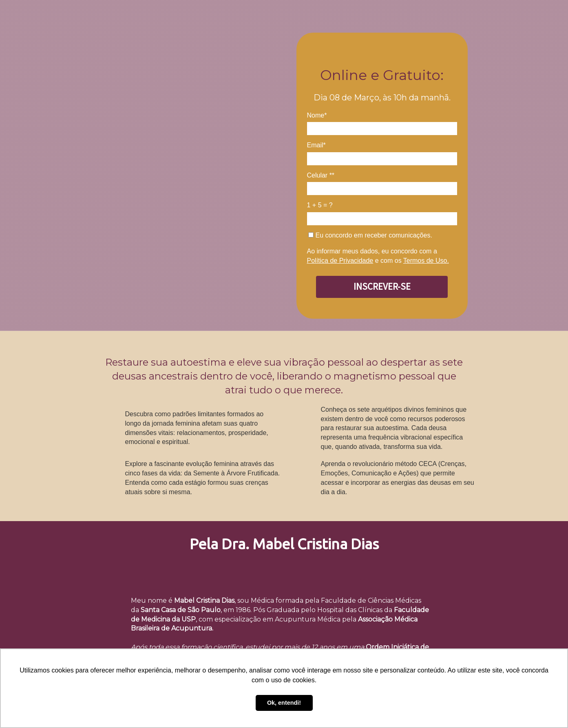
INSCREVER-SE (382, 286)
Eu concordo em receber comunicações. (370, 235)
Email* (316, 145)
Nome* (317, 115)
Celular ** (321, 175)
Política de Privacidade (340, 261)
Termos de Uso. (426, 261)
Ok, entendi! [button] (284, 703)
